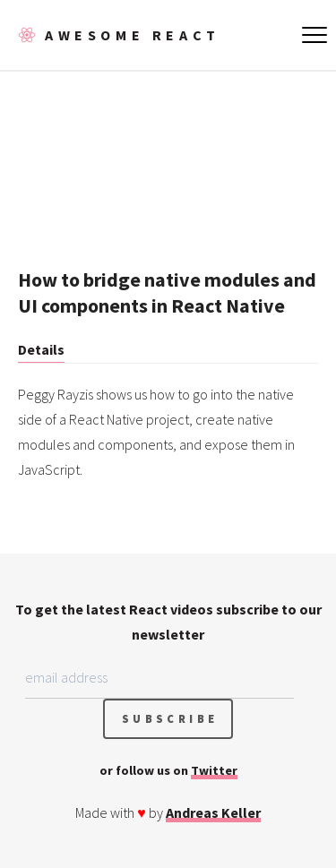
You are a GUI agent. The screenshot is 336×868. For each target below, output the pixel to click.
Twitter (214, 770)
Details (41, 349)
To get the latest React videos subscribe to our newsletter (168, 622)
